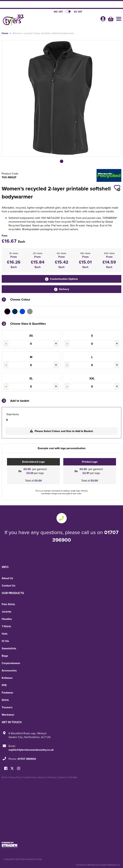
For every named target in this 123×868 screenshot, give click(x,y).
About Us (7, 578)
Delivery (62, 289)
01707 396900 (27, 759)
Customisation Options (61, 279)
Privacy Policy (15, 777)
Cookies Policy (30, 777)
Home (5, 33)
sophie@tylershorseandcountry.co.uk (31, 750)
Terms (4, 777)
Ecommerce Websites (86, 865)
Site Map (73, 777)
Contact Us (9, 586)
